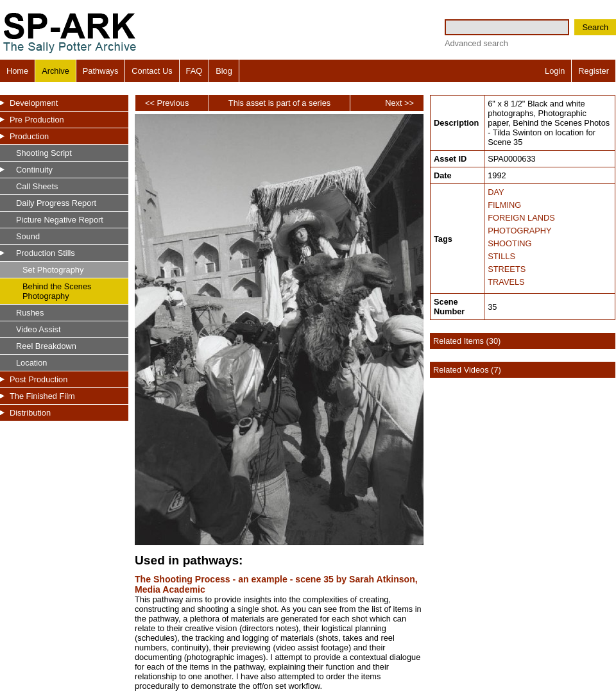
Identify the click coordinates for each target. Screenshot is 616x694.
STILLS (501, 256)
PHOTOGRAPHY (519, 231)
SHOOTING (509, 243)
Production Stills (46, 253)
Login (555, 71)
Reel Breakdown (46, 346)
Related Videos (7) (467, 370)
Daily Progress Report (56, 203)
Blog (224, 71)
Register (594, 71)
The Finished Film (42, 396)
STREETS (507, 269)
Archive (56, 71)
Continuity (34, 170)
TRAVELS (506, 282)
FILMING (504, 205)
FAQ (194, 71)
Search (595, 27)
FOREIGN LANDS (521, 218)
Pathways (100, 71)
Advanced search (476, 43)
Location (31, 363)
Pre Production (37, 120)
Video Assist (38, 329)
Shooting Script (44, 153)
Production (29, 136)
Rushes (30, 313)
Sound (28, 236)
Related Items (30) (467, 341)
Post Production (38, 379)
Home (17, 71)
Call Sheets (37, 186)
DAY (496, 192)
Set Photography (53, 270)
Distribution (30, 413)
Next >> (399, 103)
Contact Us (152, 71)
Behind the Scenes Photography (57, 291)
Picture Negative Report (60, 220)
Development (34, 103)
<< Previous (167, 103)
